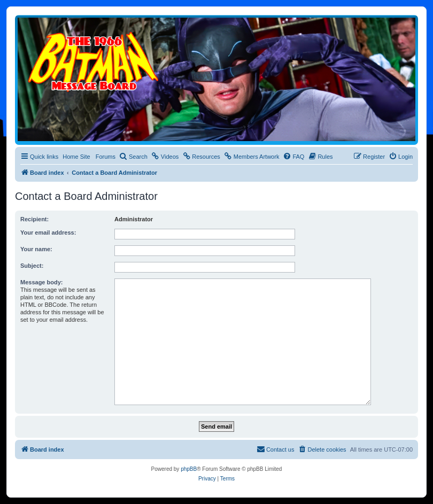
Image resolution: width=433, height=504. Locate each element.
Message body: (41, 282)
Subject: (32, 266)
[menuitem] (133, 157)
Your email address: (48, 232)
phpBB (189, 469)
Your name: (36, 249)
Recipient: (34, 219)
